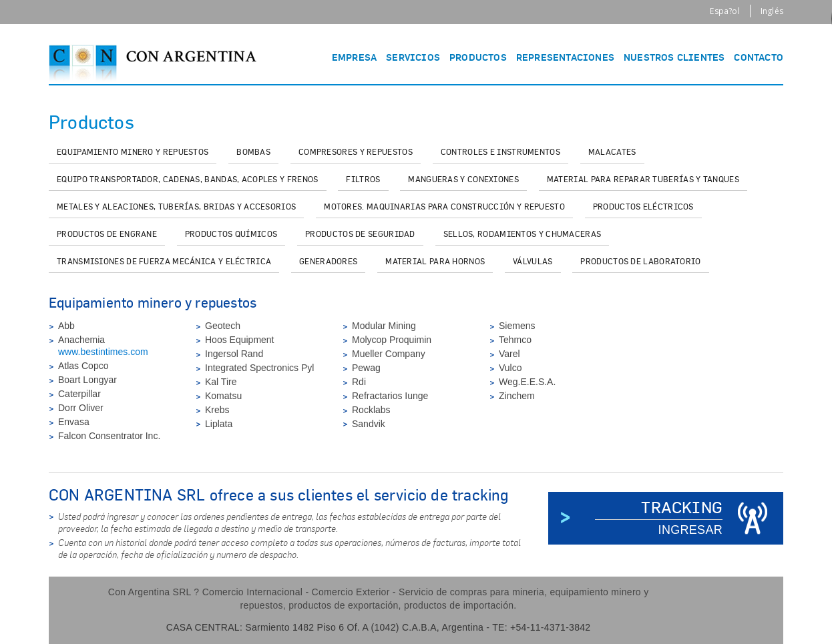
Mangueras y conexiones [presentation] (463, 179)
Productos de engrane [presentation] (107, 234)
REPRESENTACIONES (565, 57)
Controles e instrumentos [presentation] (500, 152)
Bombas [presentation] (253, 152)
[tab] (133, 152)
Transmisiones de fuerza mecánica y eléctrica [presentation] (164, 261)
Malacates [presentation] (612, 152)
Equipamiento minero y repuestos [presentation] (133, 152)
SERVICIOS (413, 57)
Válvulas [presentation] (533, 261)
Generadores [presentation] (328, 261)
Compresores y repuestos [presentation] (356, 152)
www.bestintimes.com (103, 352)
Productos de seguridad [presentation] (360, 234)
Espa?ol (724, 11)
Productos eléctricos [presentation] (643, 207)
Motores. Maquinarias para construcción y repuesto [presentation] (444, 207)
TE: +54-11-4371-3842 (541, 627)
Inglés (772, 11)
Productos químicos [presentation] (231, 234)
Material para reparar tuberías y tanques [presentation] (643, 179)
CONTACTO (759, 57)
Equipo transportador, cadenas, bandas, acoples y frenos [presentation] (188, 179)
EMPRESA (354, 57)
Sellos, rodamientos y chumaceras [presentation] (523, 234)
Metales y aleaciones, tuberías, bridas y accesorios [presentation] (176, 207)
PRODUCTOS (478, 57)
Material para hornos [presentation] (435, 261)
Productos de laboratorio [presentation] (640, 261)
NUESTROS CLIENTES (674, 57)
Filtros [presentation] (363, 179)
